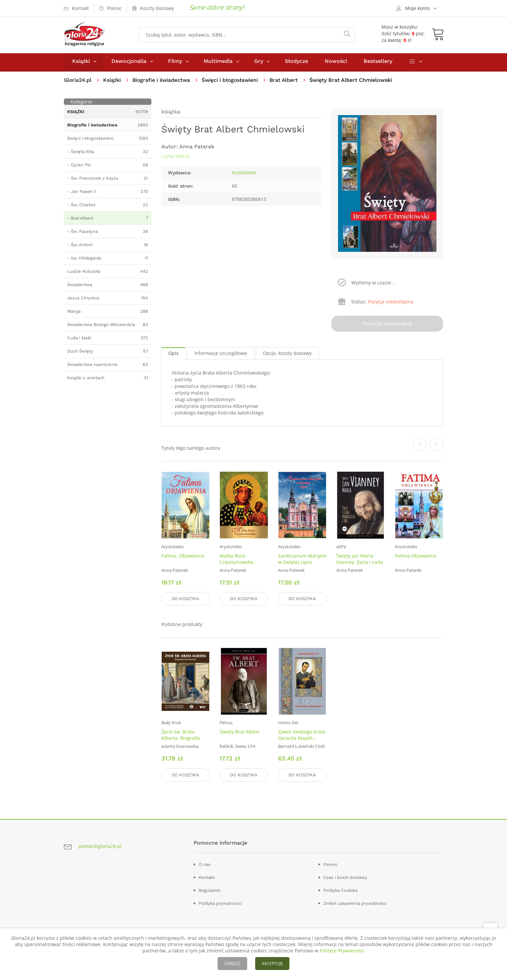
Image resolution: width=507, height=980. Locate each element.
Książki (81, 63)
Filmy (175, 63)
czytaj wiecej (175, 158)
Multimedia (218, 63)
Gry (259, 63)
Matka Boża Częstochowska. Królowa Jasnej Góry (242, 563)
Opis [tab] (173, 354)
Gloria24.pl (78, 82)
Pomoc (331, 864)
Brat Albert (287, 82)
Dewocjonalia (129, 63)
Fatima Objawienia (416, 557)
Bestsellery (378, 63)
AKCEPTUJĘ (272, 964)
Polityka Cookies (340, 890)
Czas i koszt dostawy (345, 877)
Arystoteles (244, 174)
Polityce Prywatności (342, 951)
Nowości (336, 63)
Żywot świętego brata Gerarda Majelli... (302, 735)
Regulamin (210, 890)
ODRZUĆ (232, 964)
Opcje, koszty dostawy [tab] (287, 354)
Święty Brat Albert (240, 732)
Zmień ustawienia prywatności (355, 903)
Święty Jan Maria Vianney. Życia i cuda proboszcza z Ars (360, 563)
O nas (205, 864)
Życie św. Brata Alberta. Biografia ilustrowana (181, 739)
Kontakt (207, 877)
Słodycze (296, 63)
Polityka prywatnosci (220, 903)
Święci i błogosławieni (232, 82)
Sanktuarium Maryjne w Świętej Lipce (302, 560)
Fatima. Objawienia (183, 557)
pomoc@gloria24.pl (100, 846)
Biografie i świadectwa (163, 82)
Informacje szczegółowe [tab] (221, 354)
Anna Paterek (197, 148)
